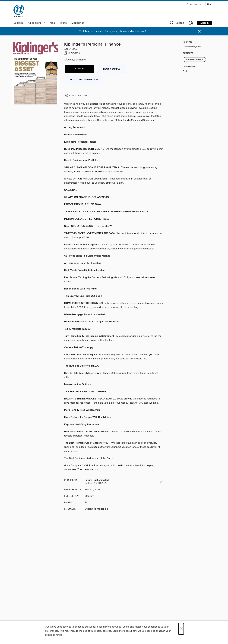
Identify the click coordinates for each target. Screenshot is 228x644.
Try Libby (84, 31)
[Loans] (191, 24)
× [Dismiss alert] (199, 31)
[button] (195, 4)
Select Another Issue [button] (84, 80)
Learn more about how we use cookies (134, 631)
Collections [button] (37, 23)
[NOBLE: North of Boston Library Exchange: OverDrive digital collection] (19, 11)
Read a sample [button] (112, 69)
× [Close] (181, 629)
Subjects (19, 23)
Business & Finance (194, 60)
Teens (63, 23)
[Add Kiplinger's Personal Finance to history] (76, 96)
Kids (52, 23)
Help (209, 4)
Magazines (78, 23)
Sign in (205, 23)
